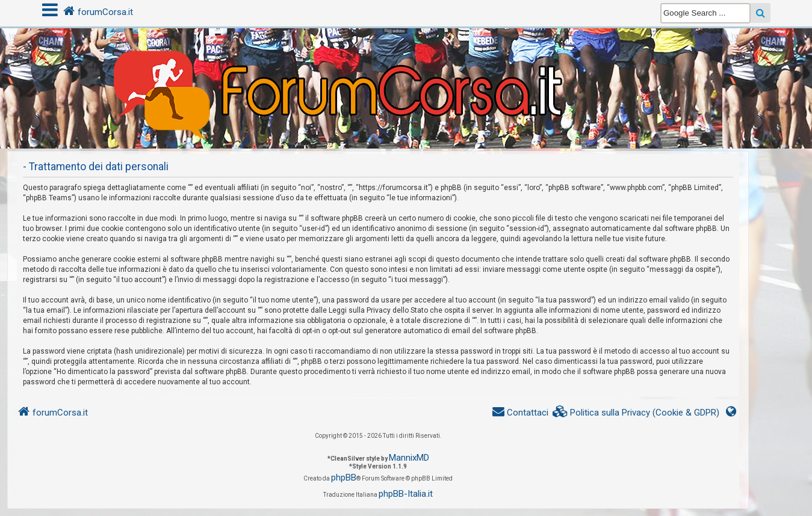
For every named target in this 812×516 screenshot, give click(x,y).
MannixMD (409, 458)
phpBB (344, 478)
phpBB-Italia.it (406, 494)
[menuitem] (636, 413)
